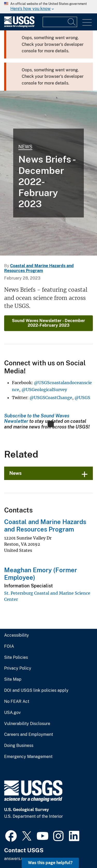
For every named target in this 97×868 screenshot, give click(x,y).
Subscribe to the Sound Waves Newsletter (46, 407)
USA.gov (12, 704)
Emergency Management (27, 748)
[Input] (60, 22)
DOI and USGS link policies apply (33, 682)
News (25, 147)
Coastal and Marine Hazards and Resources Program (43, 517)
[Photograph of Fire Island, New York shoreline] (48, 173)
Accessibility (16, 627)
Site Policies (15, 649)
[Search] (72, 22)
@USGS (82, 390)
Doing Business (18, 738)
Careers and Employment (27, 727)
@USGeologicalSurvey (44, 381)
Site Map (12, 671)
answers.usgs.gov (21, 851)
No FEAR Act (16, 693)
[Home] (19, 26)
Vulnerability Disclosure (25, 715)
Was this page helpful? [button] (52, 863)
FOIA (9, 638)
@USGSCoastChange (51, 390)
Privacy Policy (17, 660)
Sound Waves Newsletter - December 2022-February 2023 (48, 315)
